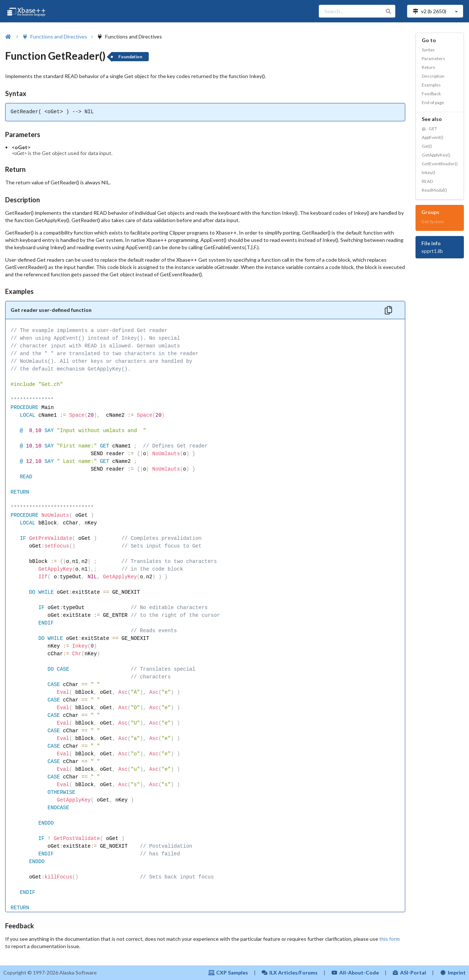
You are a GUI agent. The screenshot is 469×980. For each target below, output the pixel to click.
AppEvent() (433, 137)
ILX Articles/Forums (290, 972)
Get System (433, 222)
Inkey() (429, 172)
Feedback (431, 94)
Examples (431, 85)
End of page (433, 102)
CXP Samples (228, 972)
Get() (427, 146)
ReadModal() (434, 190)
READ (427, 181)
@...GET (429, 128)
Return (429, 67)
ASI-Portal (409, 972)
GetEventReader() (440, 164)
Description (433, 76)
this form (389, 939)
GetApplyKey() (436, 155)
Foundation (130, 57)
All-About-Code (355, 972)
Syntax (428, 50)
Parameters (433, 58)
